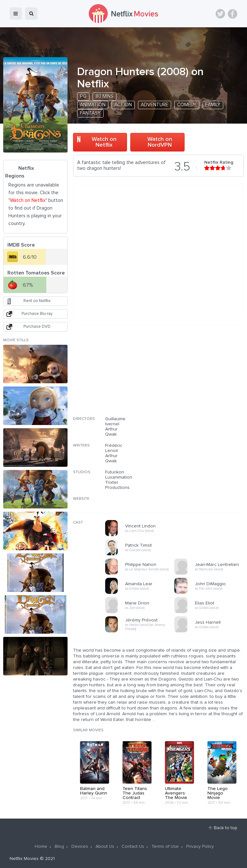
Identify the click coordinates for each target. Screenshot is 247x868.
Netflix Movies (24, 859)
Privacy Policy (200, 846)
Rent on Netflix (37, 301)
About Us (105, 846)
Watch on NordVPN (160, 142)
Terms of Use (165, 846)
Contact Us (133, 846)
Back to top (226, 828)
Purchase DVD (37, 327)
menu (16, 13)
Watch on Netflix (104, 142)
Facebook (233, 14)
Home (41, 846)
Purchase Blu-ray (37, 314)
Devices (80, 846)
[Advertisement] (196, 375)
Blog (59, 846)
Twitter (220, 14)
